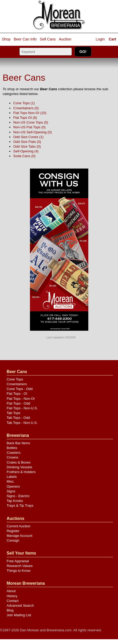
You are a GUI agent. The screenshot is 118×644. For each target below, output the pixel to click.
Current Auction (19, 526)
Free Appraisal (18, 561)
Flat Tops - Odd (18, 403)
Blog (10, 610)
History (12, 596)
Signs (11, 491)
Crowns (12, 457)
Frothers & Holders (21, 472)
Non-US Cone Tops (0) (31, 122)
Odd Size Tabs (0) (27, 146)
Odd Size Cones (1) (28, 137)
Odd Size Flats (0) (27, 142)
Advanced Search (20, 606)
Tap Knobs (15, 501)
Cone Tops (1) (24, 103)
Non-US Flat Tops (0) (29, 127)
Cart (112, 39)
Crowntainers (17, 384)
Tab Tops (14, 413)
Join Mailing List (19, 615)
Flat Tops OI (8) (25, 118)
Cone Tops (15, 379)
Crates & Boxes (19, 462)
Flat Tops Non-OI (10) (30, 113)
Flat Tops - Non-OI (21, 399)
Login (100, 39)
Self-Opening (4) (26, 151)
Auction (65, 39)
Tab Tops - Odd (18, 418)
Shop (6, 39)
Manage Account (19, 536)
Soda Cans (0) (24, 156)
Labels (12, 477)
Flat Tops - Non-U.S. (22, 408)
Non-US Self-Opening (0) (32, 132)
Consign (13, 540)
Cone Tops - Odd (20, 389)
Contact (13, 601)
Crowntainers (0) (26, 108)
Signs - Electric (18, 496)
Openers (13, 486)
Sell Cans (48, 39)
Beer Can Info (25, 39)
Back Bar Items (18, 443)
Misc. (11, 481)
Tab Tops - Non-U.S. (22, 423)
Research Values (20, 566)
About (11, 591)
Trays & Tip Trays (20, 505)
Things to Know (19, 571)
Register (13, 531)
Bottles (12, 448)
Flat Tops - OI (17, 394)
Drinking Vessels (19, 467)
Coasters (14, 453)
